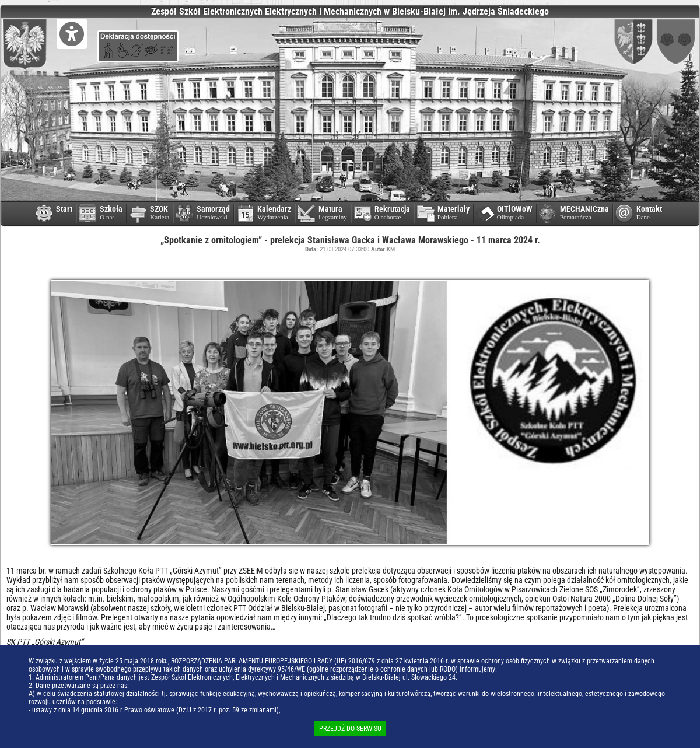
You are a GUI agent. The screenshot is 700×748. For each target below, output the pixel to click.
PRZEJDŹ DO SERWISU (350, 729)
